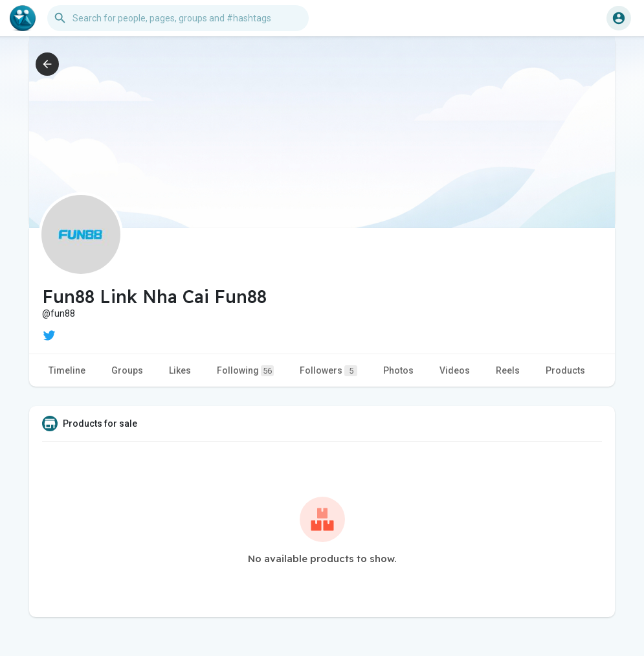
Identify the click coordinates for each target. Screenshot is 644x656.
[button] (178, 18)
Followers (328, 371)
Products (565, 370)
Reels (508, 370)
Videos (455, 370)
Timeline (67, 370)
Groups (127, 370)
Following (245, 371)
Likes (180, 370)
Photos (398, 370)
